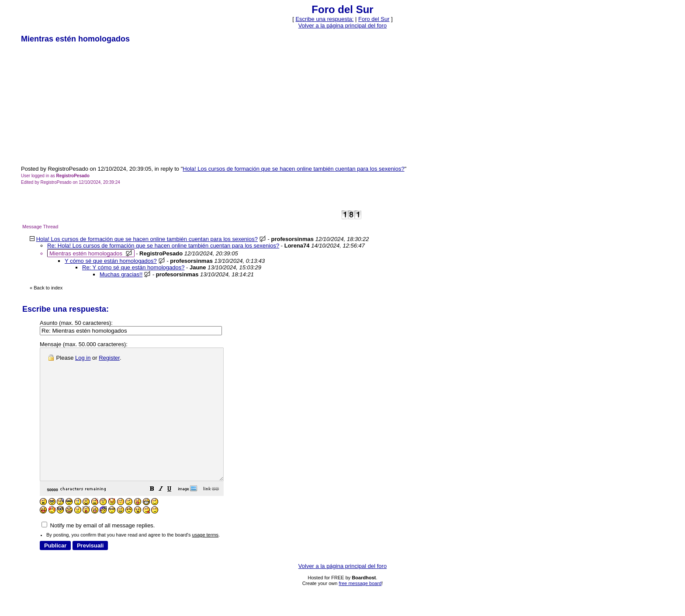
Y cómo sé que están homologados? (111, 261)
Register (109, 358)
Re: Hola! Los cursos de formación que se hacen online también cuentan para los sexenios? (163, 246)
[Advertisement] (86, 104)
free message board (360, 609)
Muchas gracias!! (121, 274)
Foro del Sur (374, 19)
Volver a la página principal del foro (342, 26)
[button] (174, 516)
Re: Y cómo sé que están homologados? (133, 267)
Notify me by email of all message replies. (98, 552)
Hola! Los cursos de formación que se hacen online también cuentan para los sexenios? (293, 169)
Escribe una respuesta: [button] (324, 19)
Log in (83, 358)
